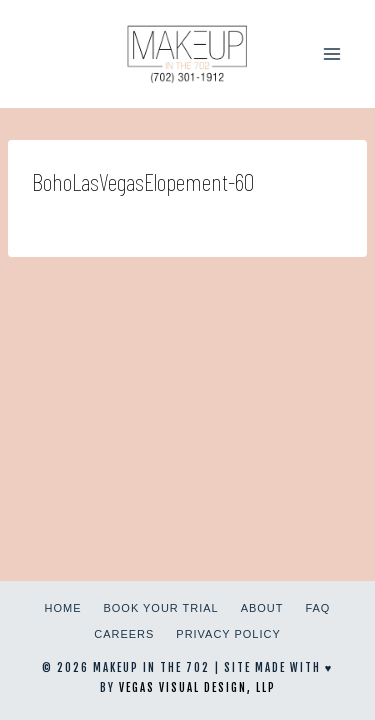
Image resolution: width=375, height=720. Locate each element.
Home (63, 608)
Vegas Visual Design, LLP (197, 688)
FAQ (317, 608)
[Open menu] (331, 53)
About (262, 608)
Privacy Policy (228, 634)
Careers (124, 634)
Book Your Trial (161, 608)
